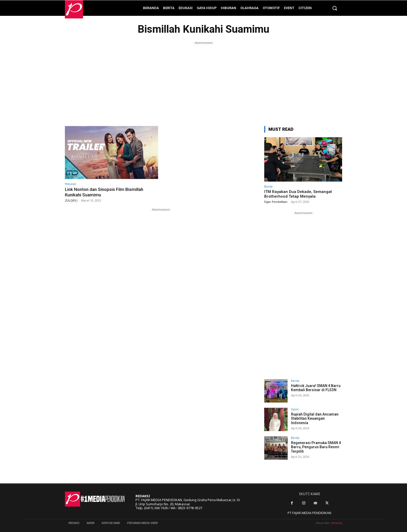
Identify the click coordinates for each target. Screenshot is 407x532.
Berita (268, 186)
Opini (295, 409)
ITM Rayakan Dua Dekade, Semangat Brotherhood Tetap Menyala (298, 194)
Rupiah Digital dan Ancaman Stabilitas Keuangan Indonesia (315, 419)
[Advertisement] (203, 82)
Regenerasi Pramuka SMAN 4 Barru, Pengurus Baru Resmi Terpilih (316, 447)
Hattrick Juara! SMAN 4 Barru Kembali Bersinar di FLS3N (316, 388)
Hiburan (70, 184)
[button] (335, 8)
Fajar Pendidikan (276, 202)
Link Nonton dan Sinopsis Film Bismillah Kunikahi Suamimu (104, 192)
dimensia (337, 523)
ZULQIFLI (71, 200)
